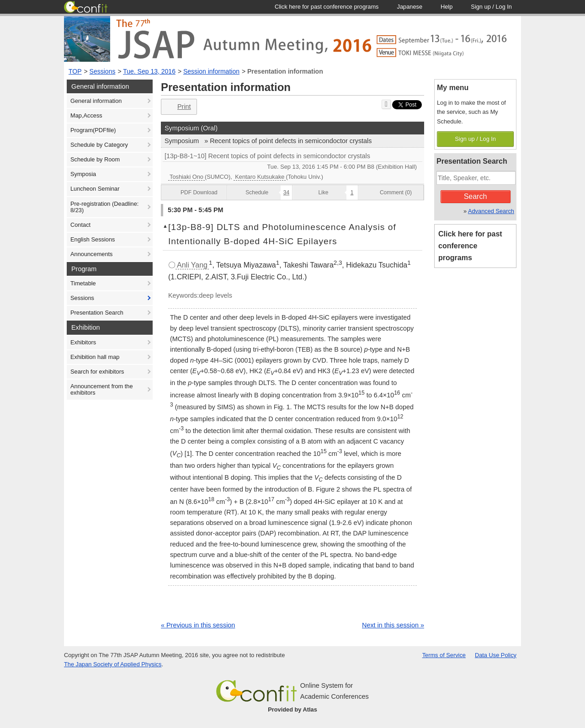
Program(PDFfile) (93, 130)
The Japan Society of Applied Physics (113, 664)
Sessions (103, 71)
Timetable (83, 283)
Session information (211, 71)
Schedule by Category (99, 145)
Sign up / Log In (475, 139)
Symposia (83, 174)
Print (178, 107)
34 (286, 193)
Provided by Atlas (292, 709)
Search (476, 196)
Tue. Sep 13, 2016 (149, 71)
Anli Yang (192, 265)
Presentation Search (97, 313)
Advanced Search (491, 211)
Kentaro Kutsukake (260, 177)
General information (96, 101)
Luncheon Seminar (95, 189)
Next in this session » (393, 625)
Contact (80, 225)
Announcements (91, 254)
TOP (75, 71)
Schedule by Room (95, 159)
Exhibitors (83, 342)
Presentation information (285, 71)
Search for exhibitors (97, 372)
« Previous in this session (198, 625)
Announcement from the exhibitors (102, 389)
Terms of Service (444, 655)
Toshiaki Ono (186, 177)
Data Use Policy (496, 655)
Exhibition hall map (95, 357)
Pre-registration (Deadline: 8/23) (104, 207)
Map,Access (86, 115)
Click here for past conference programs (470, 246)
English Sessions (93, 239)
